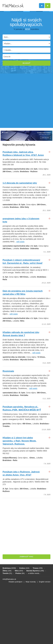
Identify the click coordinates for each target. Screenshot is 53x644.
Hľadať (26, 63)
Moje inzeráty (31, 582)
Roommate (8, 371)
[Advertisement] (27, 101)
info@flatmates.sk (9, 579)
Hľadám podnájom (15, 582)
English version (45, 582)
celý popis (20, 242)
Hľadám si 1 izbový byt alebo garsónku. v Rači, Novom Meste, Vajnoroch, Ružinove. (20, 441)
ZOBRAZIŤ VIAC (27, 557)
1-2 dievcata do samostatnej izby (20, 183)
